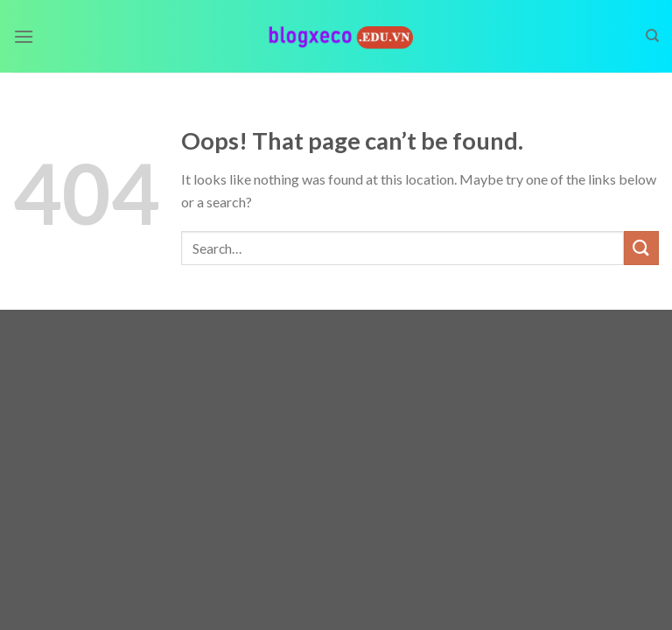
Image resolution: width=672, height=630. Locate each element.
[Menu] (24, 36)
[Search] (652, 36)
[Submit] (641, 248)
